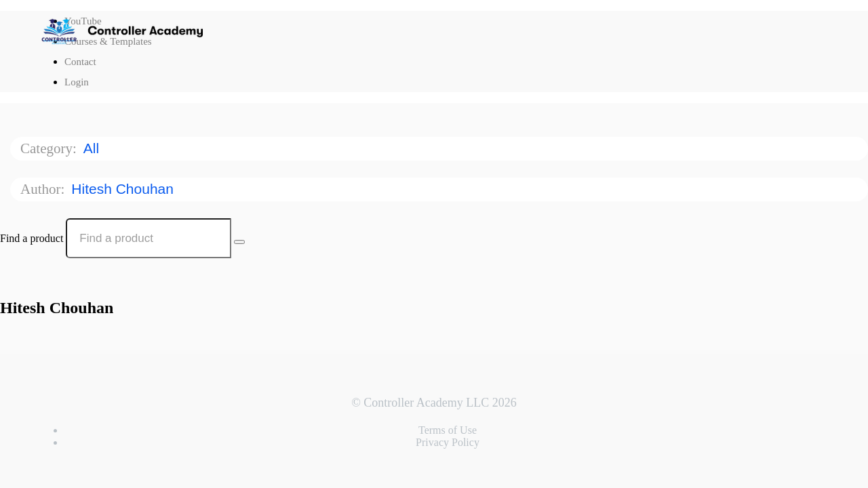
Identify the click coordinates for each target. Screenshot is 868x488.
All (93, 148)
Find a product (32, 238)
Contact (80, 62)
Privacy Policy (448, 442)
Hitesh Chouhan (124, 189)
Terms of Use (448, 430)
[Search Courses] (239, 242)
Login (77, 82)
